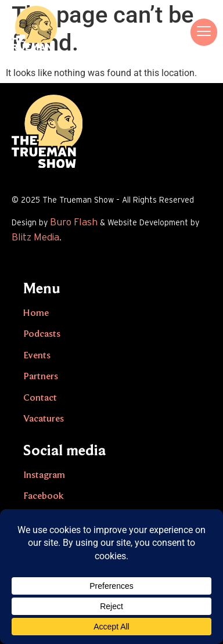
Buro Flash (74, 222)
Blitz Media (35, 237)
